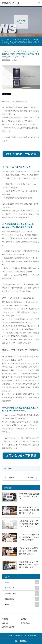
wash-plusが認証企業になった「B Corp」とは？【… (29, 497)
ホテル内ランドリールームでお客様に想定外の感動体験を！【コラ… (29, 510)
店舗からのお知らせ (22, 593)
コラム (14, 60)
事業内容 (5, 619)
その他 (22, 605)
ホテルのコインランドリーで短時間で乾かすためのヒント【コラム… (29, 524)
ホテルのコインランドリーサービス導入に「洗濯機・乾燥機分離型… (29, 565)
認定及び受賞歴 (22, 599)
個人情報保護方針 (9, 627)
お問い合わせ (26, 623)
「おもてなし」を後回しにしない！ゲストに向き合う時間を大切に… (29, 551)
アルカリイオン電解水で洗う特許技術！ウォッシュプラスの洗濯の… (29, 537)
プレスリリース (22, 588)
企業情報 (24, 619)
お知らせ (5, 623)
